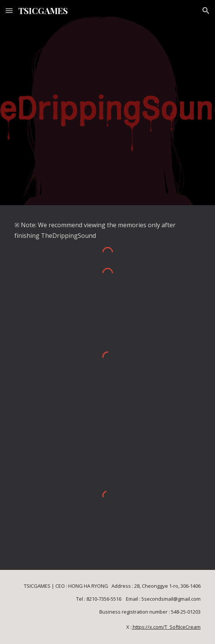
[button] (9, 10)
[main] (107, 230)
